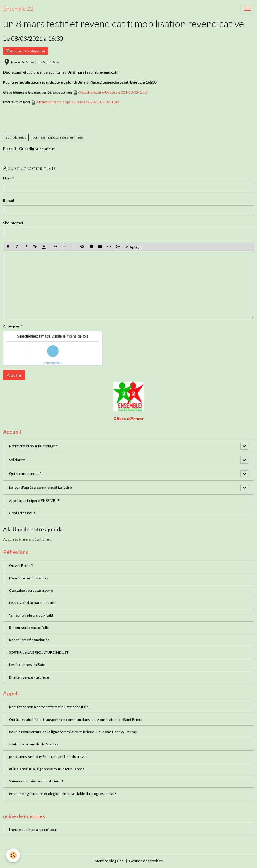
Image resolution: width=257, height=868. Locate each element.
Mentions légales (109, 861)
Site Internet (13, 223)
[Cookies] (13, 855)
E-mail (8, 200)
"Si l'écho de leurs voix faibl (31, 615)
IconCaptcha (51, 363)
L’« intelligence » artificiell (30, 677)
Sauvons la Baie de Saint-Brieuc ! (36, 781)
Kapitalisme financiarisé (29, 640)
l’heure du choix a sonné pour (33, 830)
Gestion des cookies (146, 861)
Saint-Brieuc (16, 137)
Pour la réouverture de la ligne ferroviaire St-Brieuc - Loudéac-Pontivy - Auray (73, 732)
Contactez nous (22, 513)
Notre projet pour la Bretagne (33, 446)
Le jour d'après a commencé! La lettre (40, 487)
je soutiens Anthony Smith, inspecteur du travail (48, 757)
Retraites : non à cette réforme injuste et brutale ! (50, 707)
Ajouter (14, 375)
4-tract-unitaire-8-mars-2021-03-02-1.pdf (113, 92)
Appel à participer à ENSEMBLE (34, 501)
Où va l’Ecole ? (21, 566)
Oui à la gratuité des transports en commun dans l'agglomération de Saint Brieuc (76, 719)
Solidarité (17, 460)
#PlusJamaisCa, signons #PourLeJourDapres (47, 769)
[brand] (18, 9)
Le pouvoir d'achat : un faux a (33, 603)
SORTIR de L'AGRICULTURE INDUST (39, 652)
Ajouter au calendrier (25, 51)
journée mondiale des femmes (57, 137)
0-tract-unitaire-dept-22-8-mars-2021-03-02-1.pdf (78, 102)
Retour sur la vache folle (29, 627)
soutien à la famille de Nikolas (34, 744)
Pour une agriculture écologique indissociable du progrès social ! (63, 794)
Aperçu (133, 247)
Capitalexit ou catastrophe (31, 590)
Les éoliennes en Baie (27, 665)
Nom (7, 178)
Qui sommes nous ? (25, 474)
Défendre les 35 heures (29, 578)
